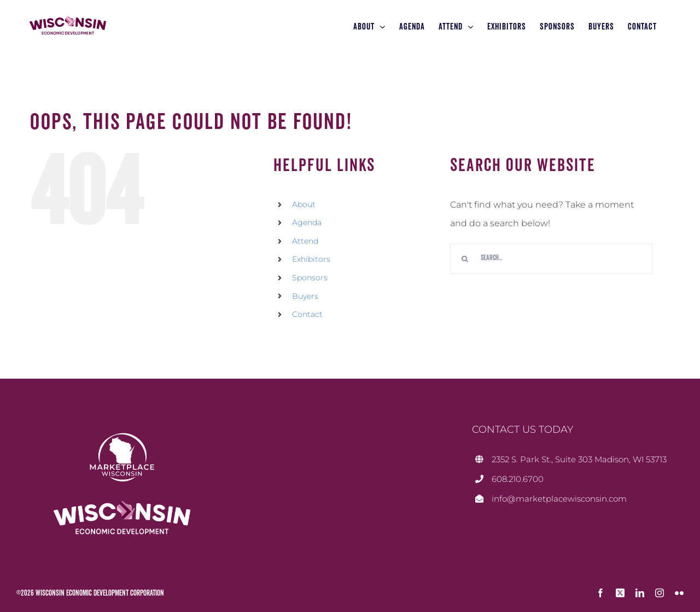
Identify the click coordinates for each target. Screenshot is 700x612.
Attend (305, 241)
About (304, 204)
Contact (307, 314)
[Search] (465, 259)
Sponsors (310, 278)
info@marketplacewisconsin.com (559, 499)
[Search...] (551, 259)
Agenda (307, 222)
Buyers (305, 296)
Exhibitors (311, 259)
